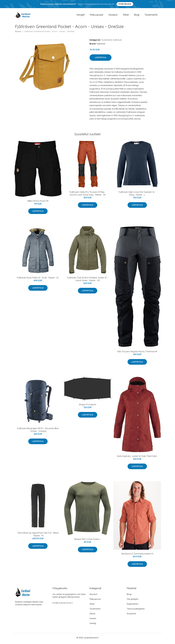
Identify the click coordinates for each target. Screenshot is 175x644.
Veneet (93, 620)
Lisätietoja (101, 59)
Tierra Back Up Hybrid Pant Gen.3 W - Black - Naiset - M (38, 536)
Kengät (81, 16)
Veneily (93, 625)
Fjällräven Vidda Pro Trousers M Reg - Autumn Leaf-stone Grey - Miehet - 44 (87, 195)
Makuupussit (97, 16)
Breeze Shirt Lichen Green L (87, 541)
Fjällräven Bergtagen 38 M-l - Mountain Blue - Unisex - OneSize (38, 432)
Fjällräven (117, 42)
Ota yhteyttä (132, 601)
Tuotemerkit (151, 16)
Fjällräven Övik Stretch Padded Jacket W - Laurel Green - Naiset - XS (88, 281)
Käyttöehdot (133, 606)
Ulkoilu (92, 615)
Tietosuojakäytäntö (136, 611)
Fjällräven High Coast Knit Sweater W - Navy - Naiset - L (137, 195)
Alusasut (113, 16)
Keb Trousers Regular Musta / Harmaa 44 (137, 353)
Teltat (126, 16)
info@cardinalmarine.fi (62, 605)
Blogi (137, 16)
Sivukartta (131, 615)
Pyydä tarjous (125, 4)
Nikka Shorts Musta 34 (38, 203)
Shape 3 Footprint (88, 406)
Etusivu (18, 33)
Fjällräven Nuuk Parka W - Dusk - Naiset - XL (38, 279)
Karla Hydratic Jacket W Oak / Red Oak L (137, 458)
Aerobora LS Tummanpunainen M (137, 555)
